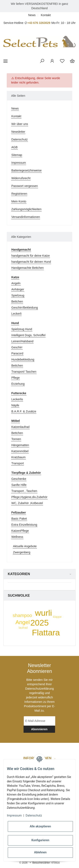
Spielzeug (18, 295)
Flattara (46, 633)
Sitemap (17, 155)
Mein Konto (19, 201)
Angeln (16, 283)
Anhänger (18, 289)
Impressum (19, 163)
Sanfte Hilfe (19, 485)
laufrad (23, 628)
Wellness (17, 537)
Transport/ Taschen (24, 372)
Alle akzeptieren (40, 826)
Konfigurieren (40, 840)
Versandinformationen (26, 217)
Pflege (16, 378)
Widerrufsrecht (21, 178)
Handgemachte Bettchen (28, 268)
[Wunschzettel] (62, 61)
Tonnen (16, 439)
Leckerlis (17, 399)
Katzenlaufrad (20, 427)
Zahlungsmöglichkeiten (26, 209)
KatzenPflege (20, 531)
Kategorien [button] (19, 574)
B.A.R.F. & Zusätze (24, 411)
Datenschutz (20, 139)
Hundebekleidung (23, 359)
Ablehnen (40, 852)
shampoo (22, 615)
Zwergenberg (22, 552)
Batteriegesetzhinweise (26, 170)
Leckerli (16, 314)
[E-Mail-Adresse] (39, 721)
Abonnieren (39, 729)
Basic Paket (19, 519)
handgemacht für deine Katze (31, 256)
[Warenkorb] (72, 61)
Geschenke (19, 479)
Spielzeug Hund (22, 329)
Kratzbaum (18, 457)
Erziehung (18, 384)
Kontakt (46, 15)
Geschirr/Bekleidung (25, 308)
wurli (44, 613)
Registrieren (19, 194)
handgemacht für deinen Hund (31, 262)
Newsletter (18, 132)
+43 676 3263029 (39, 23)
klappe (57, 617)
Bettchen (17, 301)
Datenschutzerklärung (39, 689)
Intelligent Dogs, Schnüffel (28, 335)
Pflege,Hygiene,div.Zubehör (29, 497)
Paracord (17, 353)
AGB (14, 147)
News (32, 15)
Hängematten (20, 445)
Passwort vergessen (25, 186)
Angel (23, 622)
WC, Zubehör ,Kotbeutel (27, 503)
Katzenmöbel (20, 451)
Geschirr (17, 347)
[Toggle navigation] (5, 61)
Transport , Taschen (24, 491)
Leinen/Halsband (22, 341)
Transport (18, 463)
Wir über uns (20, 124)
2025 (40, 623)
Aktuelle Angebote (25, 546)
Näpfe (15, 405)
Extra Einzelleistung (24, 525)
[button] (42, 61)
